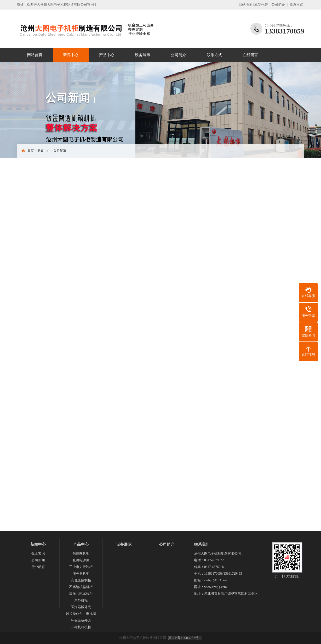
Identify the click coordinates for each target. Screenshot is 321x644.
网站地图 (246, 5)
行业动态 (38, 567)
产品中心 (107, 55)
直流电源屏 (81, 560)
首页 (31, 151)
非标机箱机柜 (81, 627)
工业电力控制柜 (81, 567)
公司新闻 (60, 151)
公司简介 (278, 5)
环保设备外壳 (81, 620)
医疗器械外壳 (81, 607)
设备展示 (143, 55)
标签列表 (261, 5)
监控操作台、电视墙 (81, 614)
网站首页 (35, 55)
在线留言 (250, 55)
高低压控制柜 (81, 580)
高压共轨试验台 (81, 594)
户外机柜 (81, 600)
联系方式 (296, 5)
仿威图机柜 (81, 553)
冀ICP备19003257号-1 (185, 638)
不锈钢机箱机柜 (81, 587)
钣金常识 (38, 553)
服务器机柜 (81, 574)
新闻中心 (71, 55)
